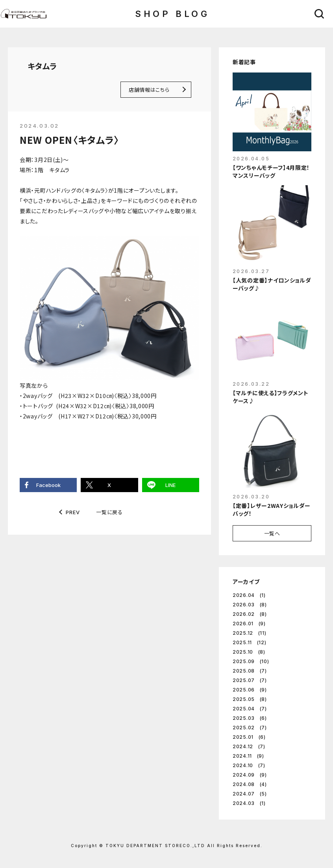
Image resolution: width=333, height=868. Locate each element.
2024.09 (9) (250, 775)
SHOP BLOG (172, 14)
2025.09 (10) (251, 661)
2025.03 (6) (250, 718)
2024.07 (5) (250, 794)
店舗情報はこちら (149, 90)
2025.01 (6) (249, 737)
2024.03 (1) (249, 803)
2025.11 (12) (249, 642)
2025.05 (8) (250, 699)
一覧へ (272, 533)
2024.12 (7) (249, 746)
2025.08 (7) (250, 671)
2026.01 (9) (249, 624)
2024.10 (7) (249, 765)
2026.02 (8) (250, 614)
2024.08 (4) (250, 784)
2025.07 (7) (250, 680)
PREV (73, 512)
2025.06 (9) (250, 690)
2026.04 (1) (249, 595)
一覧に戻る (109, 512)
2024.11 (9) (248, 756)
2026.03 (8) (250, 605)
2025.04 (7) (250, 709)
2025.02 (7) (250, 728)
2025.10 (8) (249, 652)
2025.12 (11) (249, 633)
